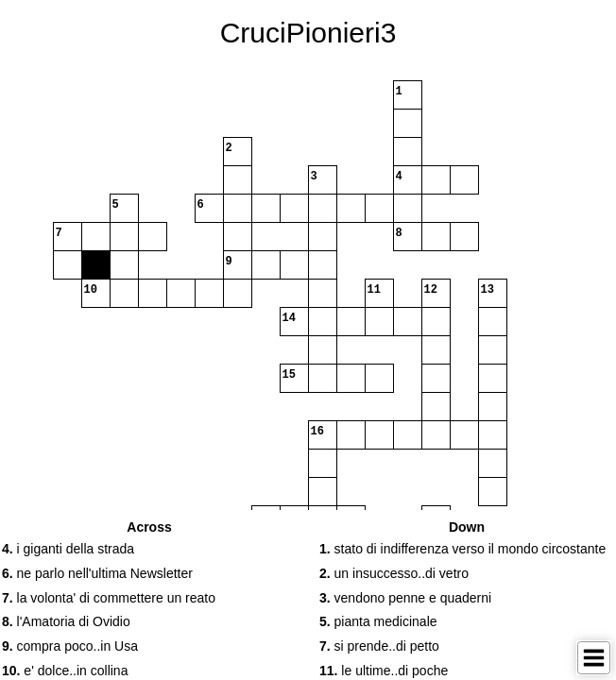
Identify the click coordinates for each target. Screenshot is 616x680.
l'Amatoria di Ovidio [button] (66, 621)
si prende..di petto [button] (379, 646)
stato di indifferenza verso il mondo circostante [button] (462, 549)
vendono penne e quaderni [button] (405, 598)
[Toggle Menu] (594, 658)
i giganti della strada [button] (68, 549)
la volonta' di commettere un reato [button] (109, 598)
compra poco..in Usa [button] (70, 646)
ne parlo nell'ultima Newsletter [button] (97, 573)
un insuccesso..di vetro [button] (394, 573)
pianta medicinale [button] (378, 621)
